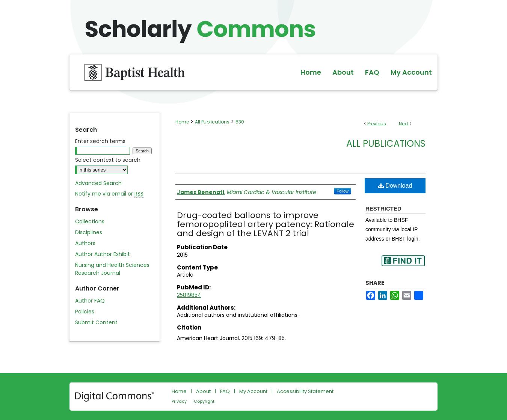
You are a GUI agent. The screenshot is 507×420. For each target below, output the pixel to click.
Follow (343, 191)
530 (240, 122)
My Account (253, 391)
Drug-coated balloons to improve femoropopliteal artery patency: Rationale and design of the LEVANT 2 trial (266, 224)
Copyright (204, 401)
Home (182, 122)
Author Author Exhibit (103, 254)
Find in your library (403, 266)
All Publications (212, 122)
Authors (85, 243)
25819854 (189, 295)
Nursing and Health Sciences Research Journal (112, 269)
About (203, 391)
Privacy (179, 401)
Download (395, 186)
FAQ (225, 391)
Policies (85, 312)
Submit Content (96, 322)
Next (404, 124)
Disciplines (89, 232)
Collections (90, 221)
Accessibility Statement (305, 391)
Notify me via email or (109, 194)
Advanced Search (98, 183)
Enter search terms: (101, 141)
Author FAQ (90, 301)
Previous (377, 124)
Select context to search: (108, 160)
